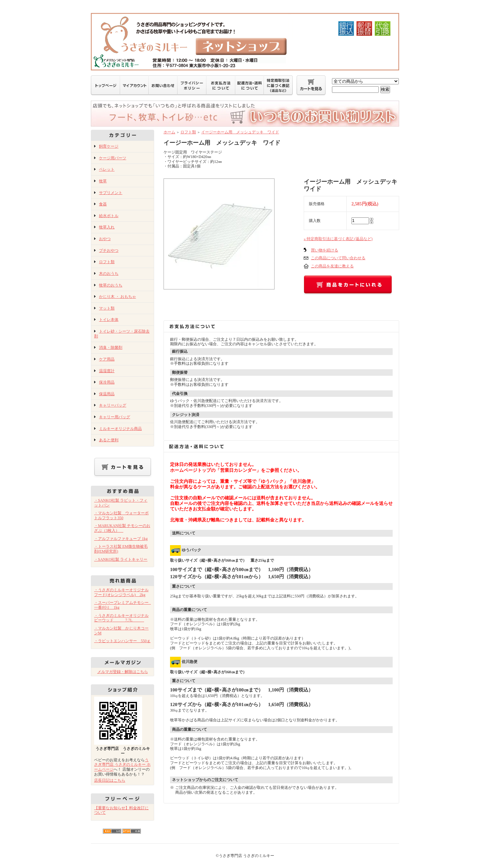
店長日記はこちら (110, 780)
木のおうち (109, 274)
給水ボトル (109, 216)
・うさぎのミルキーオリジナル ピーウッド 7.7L (121, 618)
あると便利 (109, 440)
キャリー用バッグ (115, 417)
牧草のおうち (111, 285)
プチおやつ (109, 251)
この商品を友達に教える (332, 266)
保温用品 (107, 394)
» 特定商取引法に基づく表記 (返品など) (338, 239)
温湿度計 (107, 371)
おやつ (105, 239)
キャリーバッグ (113, 405)
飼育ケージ (109, 146)
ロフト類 (107, 262)
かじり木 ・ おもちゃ (117, 297)
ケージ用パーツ (113, 158)
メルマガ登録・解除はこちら (123, 672)
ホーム (169, 132)
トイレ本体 (109, 320)
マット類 (107, 308)
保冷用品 (107, 382)
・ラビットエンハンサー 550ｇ (122, 641)
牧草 (103, 181)
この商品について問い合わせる (338, 258)
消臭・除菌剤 (111, 348)
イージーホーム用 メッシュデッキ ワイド (240, 132)
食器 (103, 204)
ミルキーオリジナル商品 (120, 429)
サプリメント (111, 193)
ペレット (107, 169)
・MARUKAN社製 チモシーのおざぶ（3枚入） (122, 528)
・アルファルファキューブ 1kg (121, 539)
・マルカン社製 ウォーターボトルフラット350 (121, 515)
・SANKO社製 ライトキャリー (121, 559)
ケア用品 (107, 359)
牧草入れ (107, 227)
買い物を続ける (325, 250)
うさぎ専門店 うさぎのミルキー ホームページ (122, 765)
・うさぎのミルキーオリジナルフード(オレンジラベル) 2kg (121, 592)
